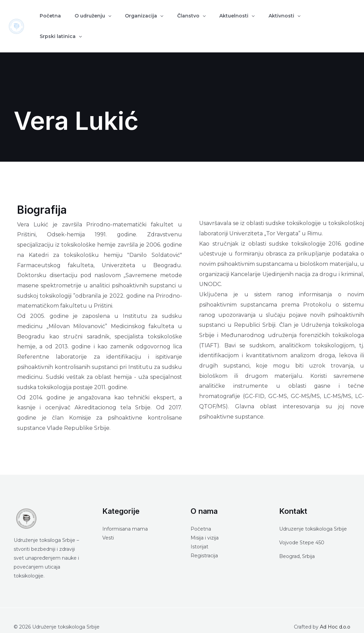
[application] (100, 20)
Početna (48, 20)
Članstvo (172, 20)
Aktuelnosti (212, 20)
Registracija (204, 543)
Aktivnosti (254, 20)
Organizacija (130, 20)
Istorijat (199, 534)
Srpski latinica (300, 20)
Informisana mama (125, 516)
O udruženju (85, 20)
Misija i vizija (205, 525)
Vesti (108, 525)
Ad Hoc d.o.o (335, 614)
